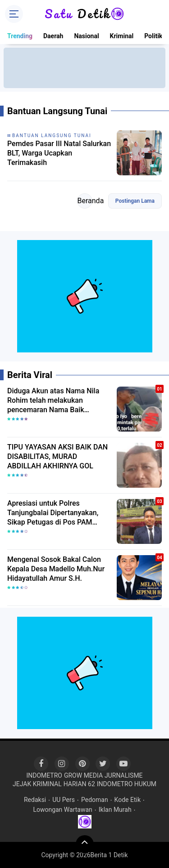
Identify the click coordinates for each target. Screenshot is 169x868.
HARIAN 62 (79, 784)
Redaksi (35, 800)
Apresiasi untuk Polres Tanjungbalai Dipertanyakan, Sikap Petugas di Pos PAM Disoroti (53, 513)
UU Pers (64, 800)
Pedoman (95, 800)
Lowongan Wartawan (62, 810)
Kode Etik (128, 800)
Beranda (85, 201)
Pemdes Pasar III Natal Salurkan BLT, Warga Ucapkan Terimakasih (59, 153)
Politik (153, 36)
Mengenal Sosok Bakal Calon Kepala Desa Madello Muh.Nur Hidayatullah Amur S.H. (56, 569)
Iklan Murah (115, 810)
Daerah (53, 36)
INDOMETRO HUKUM (127, 784)
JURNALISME (124, 775)
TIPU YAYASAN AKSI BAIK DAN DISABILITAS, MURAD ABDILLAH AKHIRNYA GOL (57, 456)
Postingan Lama (135, 201)
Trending (20, 36)
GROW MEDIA (83, 775)
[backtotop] (85, 844)
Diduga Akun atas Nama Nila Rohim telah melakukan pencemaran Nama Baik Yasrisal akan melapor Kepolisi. (58, 401)
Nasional (86, 36)
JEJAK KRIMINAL (37, 784)
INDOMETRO (44, 775)
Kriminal (122, 36)
